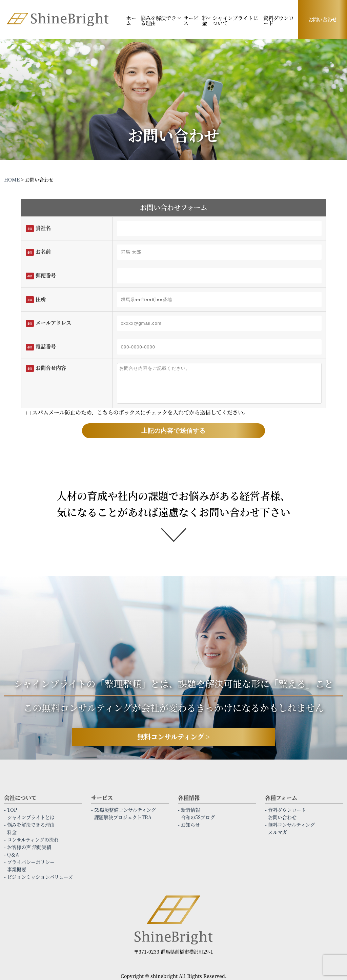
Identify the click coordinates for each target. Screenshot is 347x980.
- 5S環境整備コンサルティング (124, 810)
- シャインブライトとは (29, 817)
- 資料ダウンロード (285, 810)
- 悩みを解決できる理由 (29, 825)
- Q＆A (12, 854)
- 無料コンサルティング (290, 825)
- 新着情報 (189, 810)
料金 (205, 20)
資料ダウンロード (279, 20)
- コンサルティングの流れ (31, 839)
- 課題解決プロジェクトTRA (121, 817)
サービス (191, 20)
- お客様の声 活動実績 (28, 847)
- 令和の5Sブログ (196, 817)
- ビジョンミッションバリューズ (38, 877)
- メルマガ (276, 832)
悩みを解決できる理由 (158, 20)
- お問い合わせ (281, 817)
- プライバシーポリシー (29, 862)
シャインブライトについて (235, 20)
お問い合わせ (323, 19)
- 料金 (10, 832)
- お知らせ (189, 825)
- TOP (11, 810)
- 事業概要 (15, 869)
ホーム (131, 20)
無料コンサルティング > (173, 737)
